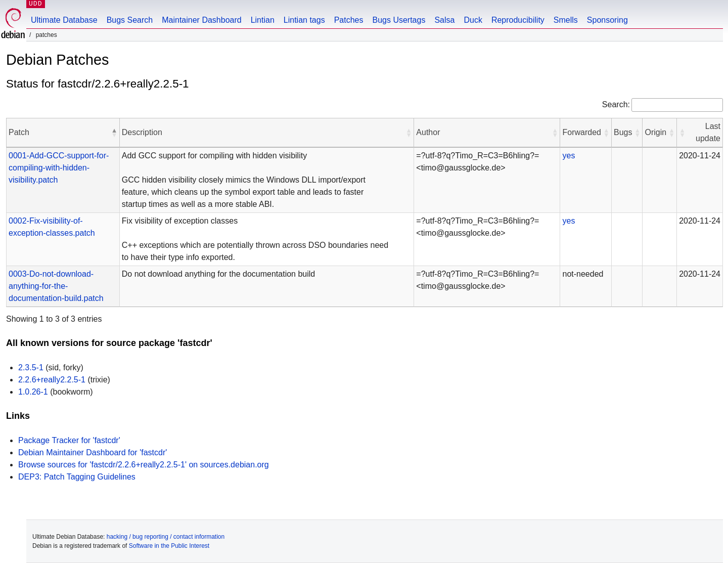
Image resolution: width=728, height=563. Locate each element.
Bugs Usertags (399, 20)
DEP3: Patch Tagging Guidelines (77, 477)
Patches (349, 20)
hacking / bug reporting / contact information (166, 537)
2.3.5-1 (31, 367)
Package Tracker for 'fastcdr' (69, 440)
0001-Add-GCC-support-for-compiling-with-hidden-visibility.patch (59, 168)
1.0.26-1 (33, 392)
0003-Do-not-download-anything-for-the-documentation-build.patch (56, 286)
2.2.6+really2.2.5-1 (52, 380)
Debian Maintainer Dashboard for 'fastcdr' (93, 452)
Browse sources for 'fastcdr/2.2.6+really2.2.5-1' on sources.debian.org (144, 465)
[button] (114, 133)
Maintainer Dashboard (201, 20)
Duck (473, 20)
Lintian (263, 20)
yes (568, 156)
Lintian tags (304, 20)
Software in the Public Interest (169, 546)
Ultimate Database (64, 20)
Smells (566, 20)
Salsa (444, 20)
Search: (616, 104)
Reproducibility (518, 20)
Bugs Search (130, 20)
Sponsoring (607, 20)
